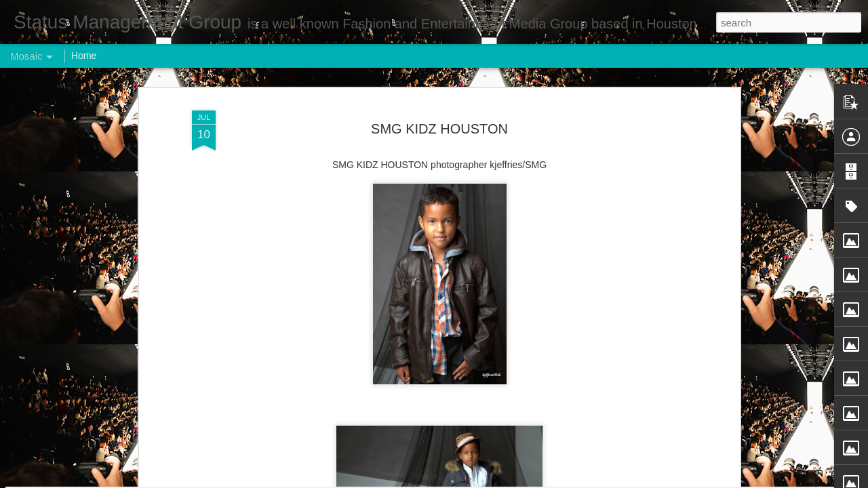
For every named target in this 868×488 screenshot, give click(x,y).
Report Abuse (516, 481)
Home (84, 56)
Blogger (476, 481)
